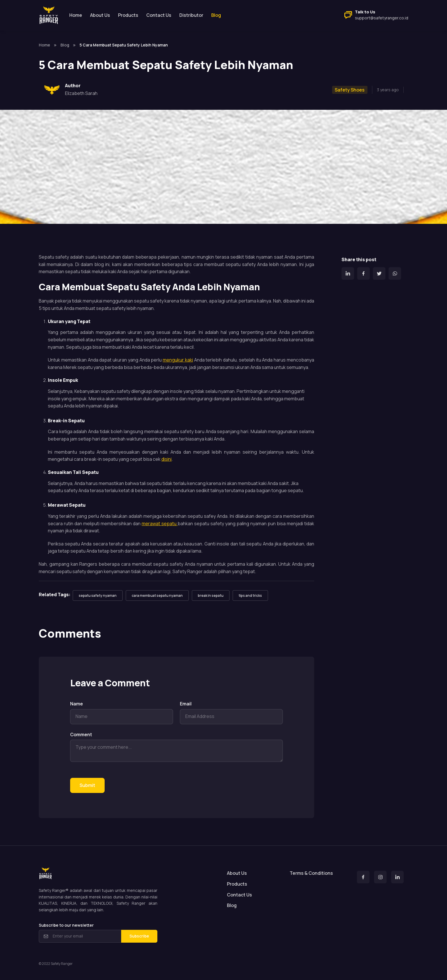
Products (128, 15)
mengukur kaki (178, 360)
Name (77, 704)
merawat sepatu (160, 524)
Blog (65, 45)
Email (186, 704)
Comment (81, 735)
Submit (87, 785)
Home (76, 15)
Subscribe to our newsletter (66, 925)
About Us (100, 15)
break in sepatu (211, 595)
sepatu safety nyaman (98, 595)
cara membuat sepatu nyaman (157, 595)
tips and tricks (250, 595)
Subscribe (139, 936)
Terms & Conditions (311, 873)
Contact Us (159, 15)
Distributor (191, 15)
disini (166, 459)
